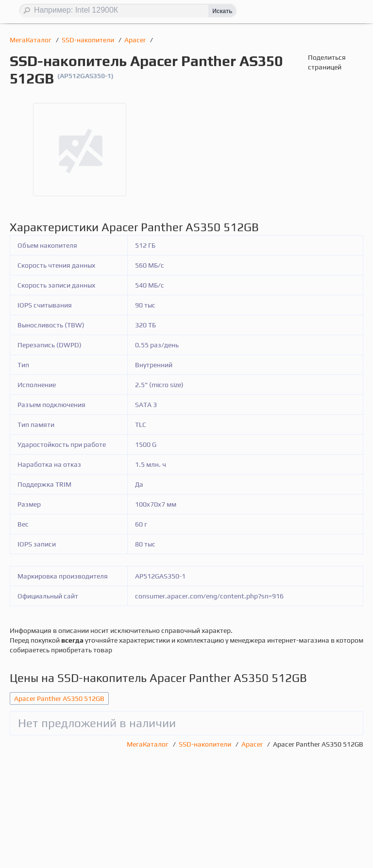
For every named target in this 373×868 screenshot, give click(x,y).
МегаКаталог (31, 40)
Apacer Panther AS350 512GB (59, 698)
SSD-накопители (89, 40)
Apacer (136, 40)
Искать (222, 11)
